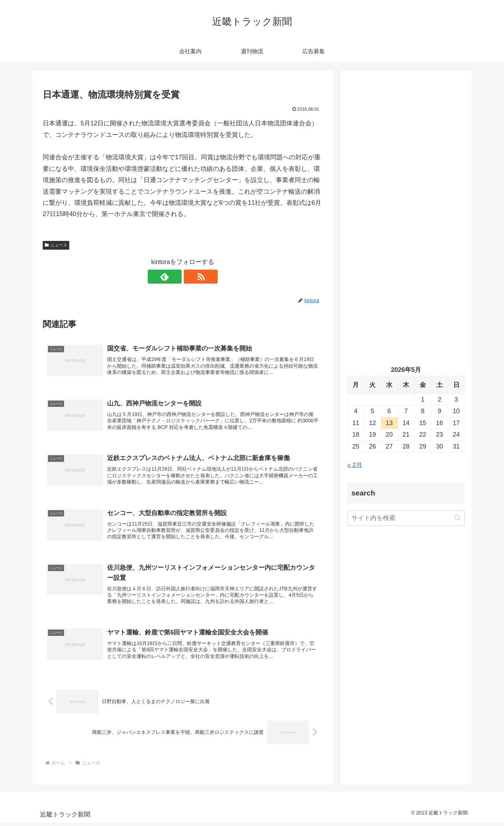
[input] (406, 518)
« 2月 (355, 465)
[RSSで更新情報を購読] (191, 277)
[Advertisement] (406, 149)
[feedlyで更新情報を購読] (175, 277)
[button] (458, 518)
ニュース (56, 245)
